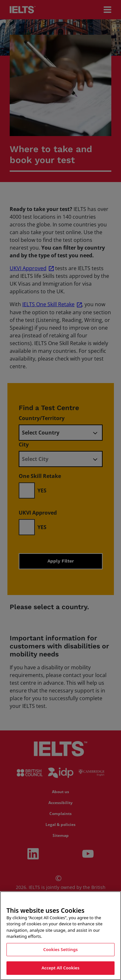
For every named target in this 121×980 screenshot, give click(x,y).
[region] (60, 936)
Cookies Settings (60, 949)
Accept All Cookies (61, 968)
